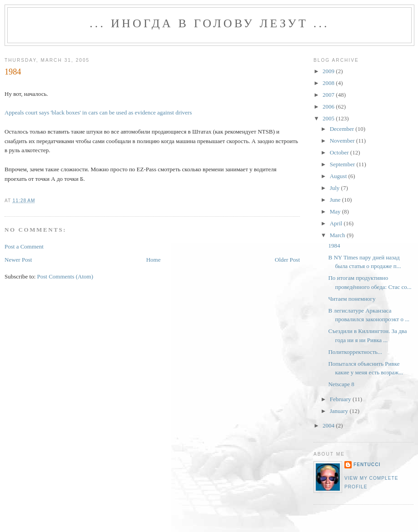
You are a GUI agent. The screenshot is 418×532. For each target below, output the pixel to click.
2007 (329, 95)
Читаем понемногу (352, 299)
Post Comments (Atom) (65, 276)
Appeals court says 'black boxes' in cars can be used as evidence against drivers (98, 112)
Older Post (287, 260)
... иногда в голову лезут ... (209, 23)
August (339, 176)
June (336, 200)
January (340, 411)
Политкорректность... (355, 352)
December (343, 129)
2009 (329, 71)
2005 (329, 118)
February (341, 399)
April (337, 223)
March (338, 235)
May (336, 211)
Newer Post (18, 260)
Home (154, 260)
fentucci (367, 465)
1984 (13, 72)
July (336, 188)
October (340, 152)
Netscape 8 (341, 384)
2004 (329, 425)
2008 (329, 83)
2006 (329, 107)
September (343, 164)
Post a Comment (24, 246)
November (343, 141)
